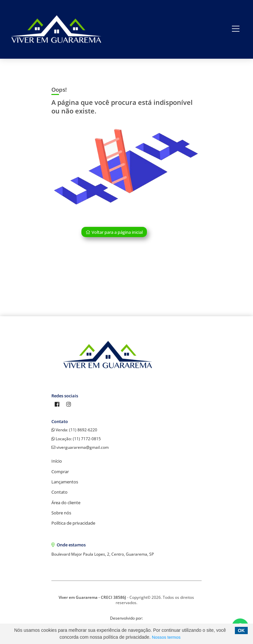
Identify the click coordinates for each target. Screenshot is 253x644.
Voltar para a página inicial (114, 232)
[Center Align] (236, 29)
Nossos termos (166, 637)
